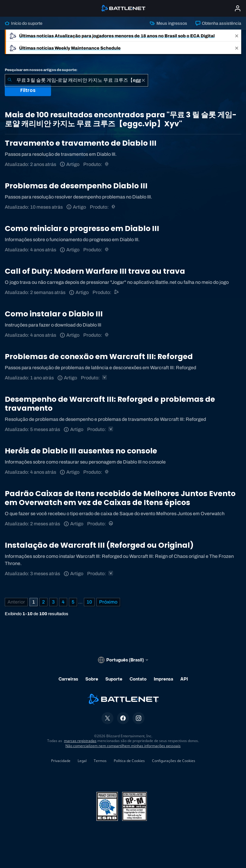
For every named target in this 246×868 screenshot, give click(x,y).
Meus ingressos (168, 23)
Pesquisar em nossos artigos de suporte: (41, 70)
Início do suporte (24, 23)
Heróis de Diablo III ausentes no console (81, 451)
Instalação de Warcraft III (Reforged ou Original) (99, 545)
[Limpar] (143, 80)
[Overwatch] (111, 524)
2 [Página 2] (43, 602)
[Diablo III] (107, 164)
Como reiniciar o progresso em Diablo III (82, 228)
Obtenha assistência (218, 23)
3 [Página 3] (53, 602)
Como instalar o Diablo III (54, 314)
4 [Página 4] (63, 602)
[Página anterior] (16, 602)
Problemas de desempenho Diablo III (76, 186)
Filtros (28, 90)
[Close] (237, 36)
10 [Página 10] (89, 602)
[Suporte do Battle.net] (117, 292)
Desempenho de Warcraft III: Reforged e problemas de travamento (110, 404)
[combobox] (76, 80)
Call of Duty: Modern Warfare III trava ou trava (95, 271)
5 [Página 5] (73, 602)
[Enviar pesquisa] (10, 80)
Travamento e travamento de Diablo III (81, 143)
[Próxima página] (108, 602)
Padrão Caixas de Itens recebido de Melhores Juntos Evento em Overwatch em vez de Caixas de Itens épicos (120, 498)
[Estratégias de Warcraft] (105, 378)
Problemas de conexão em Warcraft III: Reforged (99, 357)
